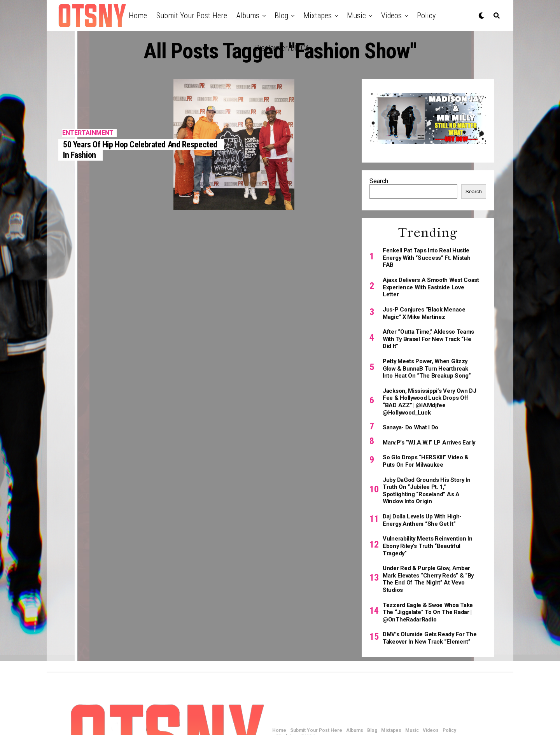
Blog (281, 16)
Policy (426, 16)
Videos (391, 16)
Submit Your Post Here (192, 16)
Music (356, 16)
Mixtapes (318, 16)
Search (379, 181)
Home (138, 16)
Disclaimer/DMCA (282, 48)
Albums (248, 16)
